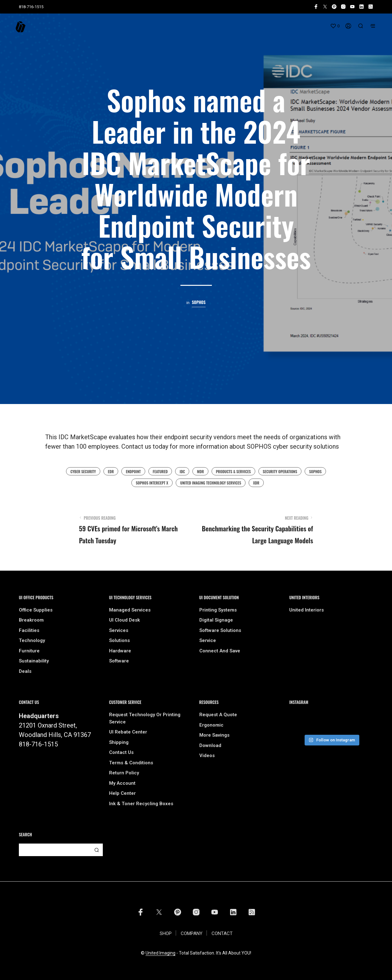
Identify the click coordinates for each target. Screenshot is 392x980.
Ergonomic (211, 725)
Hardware (120, 651)
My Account (122, 783)
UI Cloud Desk (124, 620)
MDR (200, 471)
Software (119, 661)
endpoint (133, 471)
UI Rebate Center (128, 732)
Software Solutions (220, 630)
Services (119, 630)
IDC (182, 471)
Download (210, 745)
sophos (315, 471)
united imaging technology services (211, 483)
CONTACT (222, 933)
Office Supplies (36, 610)
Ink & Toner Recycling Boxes (141, 804)
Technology (32, 640)
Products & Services (233, 471)
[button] (335, 26)
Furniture (29, 651)
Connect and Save (220, 651)
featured (160, 471)
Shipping (119, 742)
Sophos (199, 302)
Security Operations (280, 471)
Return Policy (124, 773)
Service (208, 640)
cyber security (83, 471)
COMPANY (192, 933)
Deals (25, 671)
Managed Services (130, 610)
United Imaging (160, 953)
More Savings (214, 735)
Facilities (29, 630)
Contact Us (121, 752)
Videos (207, 756)
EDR (111, 471)
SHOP (166, 933)
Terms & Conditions (131, 763)
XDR (256, 483)
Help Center (122, 793)
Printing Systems (218, 610)
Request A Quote (218, 715)
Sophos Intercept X (152, 483)
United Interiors (306, 610)
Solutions (119, 640)
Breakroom (31, 620)
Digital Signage (216, 620)
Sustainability (34, 661)
